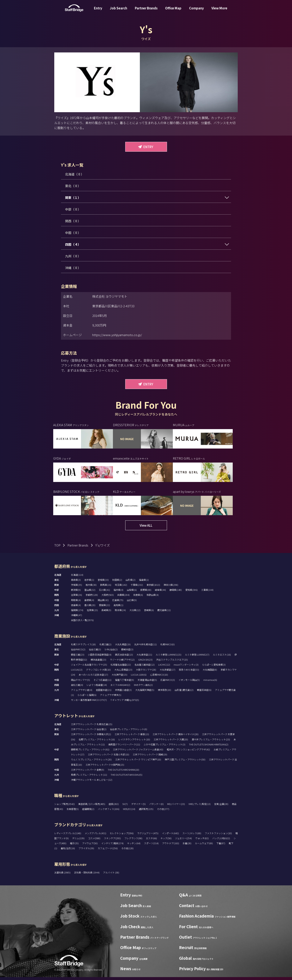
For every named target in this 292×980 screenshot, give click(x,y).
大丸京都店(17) (167, 673)
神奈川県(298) (171, 588)
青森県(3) (76, 583)
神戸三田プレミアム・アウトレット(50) (185, 763)
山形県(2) (131, 583)
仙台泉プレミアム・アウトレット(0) (129, 732)
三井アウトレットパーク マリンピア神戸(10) (138, 763)
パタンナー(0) (156, 807)
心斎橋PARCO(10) (159, 678)
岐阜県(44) (160, 593)
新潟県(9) (76, 593)
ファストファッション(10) (218, 836)
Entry (98, 11)
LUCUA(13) (77, 673)
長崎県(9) (106, 613)
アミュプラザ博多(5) (111, 698)
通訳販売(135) (146, 812)
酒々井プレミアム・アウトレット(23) (211, 742)
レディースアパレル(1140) (68, 836)
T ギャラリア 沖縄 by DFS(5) (125, 703)
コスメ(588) (94, 841)
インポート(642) (170, 836)
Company (197, 11)
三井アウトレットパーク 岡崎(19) (150, 758)
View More (219, 11)
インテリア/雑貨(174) (112, 846)
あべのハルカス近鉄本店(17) (93, 678)
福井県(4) (118, 593)
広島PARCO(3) (168, 683)
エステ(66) (151, 841)
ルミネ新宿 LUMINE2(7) (197, 657)
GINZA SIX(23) (145, 662)
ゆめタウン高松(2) (143, 688)
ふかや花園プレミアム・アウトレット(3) (164, 747)
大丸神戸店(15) (119, 678)
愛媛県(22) (104, 608)
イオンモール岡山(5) (189, 683)
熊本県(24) (120, 613)
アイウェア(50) (90, 846)
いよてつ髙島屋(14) (97, 688)
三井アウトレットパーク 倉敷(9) (88, 773)
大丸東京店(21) (144, 657)
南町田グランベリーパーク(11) (124, 747)
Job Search (118, 11)
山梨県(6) (132, 593)
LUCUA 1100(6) (139, 678)
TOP (57, 548)
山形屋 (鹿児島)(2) (184, 693)
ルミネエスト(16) (222, 657)
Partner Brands (146, 11)
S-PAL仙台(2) (111, 652)
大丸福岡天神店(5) (145, 693)
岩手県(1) (89, 583)
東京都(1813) (153, 588)
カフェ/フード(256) (108, 851)
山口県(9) (132, 603)
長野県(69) (146, 593)
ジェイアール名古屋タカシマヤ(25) (89, 668)
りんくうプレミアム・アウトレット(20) (91, 763)
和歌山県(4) (153, 598)
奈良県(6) (138, 598)
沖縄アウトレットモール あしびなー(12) (92, 783)
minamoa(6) (210, 683)
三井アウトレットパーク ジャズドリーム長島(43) (138, 752)
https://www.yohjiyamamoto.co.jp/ (117, 335)
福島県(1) (144, 583)
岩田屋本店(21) (104, 693)
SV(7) (125, 807)
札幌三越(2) (105, 647)
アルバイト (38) (111, 876)
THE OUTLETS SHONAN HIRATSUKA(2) (209, 747)
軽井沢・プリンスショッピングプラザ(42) (188, 752)
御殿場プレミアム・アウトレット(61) (90, 752)
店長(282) (114, 807)
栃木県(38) (91, 588)
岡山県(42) (103, 603)
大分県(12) (135, 613)
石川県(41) (104, 593)
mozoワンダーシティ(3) (186, 668)
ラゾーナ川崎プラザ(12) (122, 662)
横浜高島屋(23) (98, 662)
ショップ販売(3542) (64, 807)
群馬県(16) (106, 588)
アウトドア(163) (171, 846)
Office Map (173, 11)
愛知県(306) (192, 593)
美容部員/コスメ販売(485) (92, 807)
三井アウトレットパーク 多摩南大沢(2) (91, 737)
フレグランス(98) (133, 841)
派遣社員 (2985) (63, 876)
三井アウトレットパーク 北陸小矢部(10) (109, 758)
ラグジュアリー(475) (148, 836)
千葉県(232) (137, 588)
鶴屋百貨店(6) (204, 693)
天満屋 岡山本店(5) (147, 683)
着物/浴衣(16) (68, 851)
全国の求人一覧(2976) (82, 623)
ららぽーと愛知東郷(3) (214, 668)
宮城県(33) (103, 583)
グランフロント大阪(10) (98, 673)
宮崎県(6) (149, 613)
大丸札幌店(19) (123, 647)
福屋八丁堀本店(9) (125, 683)
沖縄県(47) (76, 618)
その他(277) (163, 812)
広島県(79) (118, 603)
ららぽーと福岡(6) (87, 698)
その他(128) (127, 851)
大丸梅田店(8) (210, 673)
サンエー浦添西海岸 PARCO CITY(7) (89, 703)
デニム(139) (78, 841)
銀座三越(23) (78, 657)
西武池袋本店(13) (124, 657)
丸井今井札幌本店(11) (145, 647)
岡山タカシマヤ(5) (80, 683)
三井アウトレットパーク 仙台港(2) (89, 732)
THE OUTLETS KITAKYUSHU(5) (126, 778)
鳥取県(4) (76, 603)
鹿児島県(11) (164, 613)
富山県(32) (90, 593)
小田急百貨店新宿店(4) (100, 657)
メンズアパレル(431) (95, 836)
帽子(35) (74, 846)
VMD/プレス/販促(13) (200, 807)
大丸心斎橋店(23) (123, 673)
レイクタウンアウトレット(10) (134, 742)
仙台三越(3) (95, 652)
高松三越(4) (77, 688)
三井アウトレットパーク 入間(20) (171, 742)
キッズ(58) (166, 841)
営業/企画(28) (221, 807)
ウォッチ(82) (202, 841)
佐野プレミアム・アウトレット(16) (97, 742)
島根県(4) (89, 603)
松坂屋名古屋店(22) (121, 668)
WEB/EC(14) (129, 812)
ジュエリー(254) (183, 841)
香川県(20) (90, 608)
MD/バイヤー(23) (176, 807)
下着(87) (221, 846)
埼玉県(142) (121, 588)
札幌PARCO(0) (167, 647)
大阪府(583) (108, 598)
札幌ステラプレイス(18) (83, 647)
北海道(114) (77, 578)
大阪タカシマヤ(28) (146, 673)
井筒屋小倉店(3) (123, 693)
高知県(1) (118, 608)
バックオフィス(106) (109, 812)
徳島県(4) (76, 608)
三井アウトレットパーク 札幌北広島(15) (92, 727)
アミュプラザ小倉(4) (82, 693)
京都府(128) (92, 598)
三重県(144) (207, 593)
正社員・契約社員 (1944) (87, 876)
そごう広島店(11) (102, 683)
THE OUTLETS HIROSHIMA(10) (123, 773)
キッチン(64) (134, 846)
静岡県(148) (176, 593)
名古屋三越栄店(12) (145, 668)
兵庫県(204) (123, 598)
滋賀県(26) (76, 598)
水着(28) (187, 846)
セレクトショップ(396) (122, 836)
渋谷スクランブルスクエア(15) (172, 662)
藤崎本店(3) (127, 652)
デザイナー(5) (138, 807)
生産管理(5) (73, 812)
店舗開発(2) (88, 812)
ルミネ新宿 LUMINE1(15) (169, 657)
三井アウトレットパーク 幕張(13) (132, 737)
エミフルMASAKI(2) (120, 688)
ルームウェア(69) (204, 846)
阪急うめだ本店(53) (189, 673)
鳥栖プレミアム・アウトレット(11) (89, 778)
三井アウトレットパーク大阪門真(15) (105, 768)
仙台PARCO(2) (78, 652)
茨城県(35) (76, 588)
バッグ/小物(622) (221, 841)
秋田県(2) (117, 583)
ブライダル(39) (86, 851)
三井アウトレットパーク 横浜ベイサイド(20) (176, 737)
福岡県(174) (77, 613)
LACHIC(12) (164, 668)
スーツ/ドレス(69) (192, 836)
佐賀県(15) (92, 613)
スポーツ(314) (151, 846)
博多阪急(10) (164, 693)
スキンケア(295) (112, 841)
